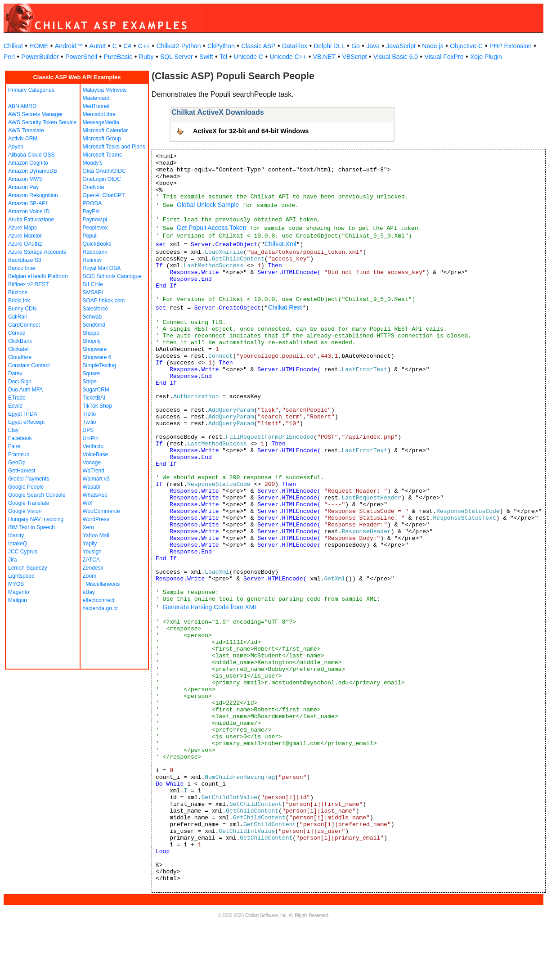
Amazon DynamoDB (33, 171)
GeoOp (17, 463)
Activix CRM (23, 139)
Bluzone (18, 292)
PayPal (91, 211)
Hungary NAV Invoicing (36, 519)
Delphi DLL (329, 46)
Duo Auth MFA (25, 390)
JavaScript (401, 46)
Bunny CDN (22, 309)
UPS (88, 430)
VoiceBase (96, 454)
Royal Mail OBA (102, 268)
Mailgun (18, 600)
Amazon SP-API (28, 203)
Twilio (90, 422)
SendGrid (94, 325)
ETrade (17, 398)
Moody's (93, 163)
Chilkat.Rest (285, 307)
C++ (144, 46)
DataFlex (295, 46)
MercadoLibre (99, 114)
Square (92, 373)
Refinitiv (92, 260)
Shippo (91, 333)
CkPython (221, 46)
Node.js (433, 46)
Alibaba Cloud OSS (31, 155)
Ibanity (16, 535)
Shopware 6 (97, 357)
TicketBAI (94, 398)
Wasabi (92, 487)
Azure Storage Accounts (37, 252)
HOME (39, 46)
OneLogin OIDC (102, 179)
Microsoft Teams (102, 155)
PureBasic (118, 57)
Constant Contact (29, 365)
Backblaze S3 (25, 260)
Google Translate (29, 503)
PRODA (92, 203)
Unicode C (249, 57)
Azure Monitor (25, 236)
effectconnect (99, 600)
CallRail (17, 317)
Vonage (92, 463)
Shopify (92, 341)
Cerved (17, 333)
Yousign (92, 552)
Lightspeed (21, 576)
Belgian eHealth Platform (38, 276)
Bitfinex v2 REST (29, 284)
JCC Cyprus (23, 552)
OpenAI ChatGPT (104, 195)
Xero (88, 527)
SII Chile (93, 284)
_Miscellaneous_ (103, 584)
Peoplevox (95, 228)
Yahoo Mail (96, 535)
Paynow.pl (95, 220)
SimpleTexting (100, 365)
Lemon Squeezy (28, 568)
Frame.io (19, 454)
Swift (206, 57)
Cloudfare (20, 357)
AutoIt (98, 46)
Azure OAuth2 (25, 244)
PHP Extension (511, 46)
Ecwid (15, 406)
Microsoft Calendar (105, 130)
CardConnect (24, 325)
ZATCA (91, 560)
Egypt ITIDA (23, 414)
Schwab (92, 317)
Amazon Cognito (28, 163)
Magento (19, 592)
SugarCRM (96, 390)
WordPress (96, 519)
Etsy (13, 430)
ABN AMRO (22, 106)
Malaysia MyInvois (105, 90)
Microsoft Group (102, 139)
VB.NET (325, 57)
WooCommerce (101, 511)
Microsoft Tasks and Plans (114, 147)
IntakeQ (18, 544)
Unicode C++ (288, 57)
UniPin (91, 438)
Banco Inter (22, 268)
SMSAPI (93, 292)
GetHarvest (22, 471)
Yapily (90, 544)
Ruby (146, 57)
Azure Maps (22, 228)
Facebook (20, 438)
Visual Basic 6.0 (396, 57)
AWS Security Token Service (42, 122)
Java (373, 46)
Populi (90, 236)
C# (127, 46)
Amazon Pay (23, 187)
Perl (9, 57)
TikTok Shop (98, 406)
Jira (12, 560)
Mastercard (96, 98)
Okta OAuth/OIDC (104, 171)
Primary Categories (31, 90)
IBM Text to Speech (31, 527)
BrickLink (19, 301)
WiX (88, 503)
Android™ (69, 46)
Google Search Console (37, 495)
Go (356, 46)
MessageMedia (101, 122)
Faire (14, 446)
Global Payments (29, 479)
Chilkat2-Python (179, 46)
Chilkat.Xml (280, 244)
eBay (89, 592)
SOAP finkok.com (104, 301)
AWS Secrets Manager (36, 114)
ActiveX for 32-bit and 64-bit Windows (251, 131)
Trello (90, 414)
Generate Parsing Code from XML (211, 607)
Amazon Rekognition (33, 195)
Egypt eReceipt (26, 422)
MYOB (16, 584)
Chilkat (13, 46)
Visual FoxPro (444, 57)
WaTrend (94, 471)
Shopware (95, 349)
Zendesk (93, 568)
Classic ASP (258, 46)
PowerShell (81, 57)
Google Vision (25, 511)
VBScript (354, 57)
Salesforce (96, 309)
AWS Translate (26, 130)
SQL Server (177, 57)
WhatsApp (95, 495)
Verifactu (93, 446)
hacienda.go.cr (101, 608)
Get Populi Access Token (212, 228)
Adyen (16, 147)
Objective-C (466, 46)
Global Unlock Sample (208, 205)
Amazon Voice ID (29, 211)
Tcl (223, 57)
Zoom (90, 576)
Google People (26, 487)
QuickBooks (97, 244)
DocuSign (20, 382)
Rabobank (95, 252)
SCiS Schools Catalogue (112, 276)
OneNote (94, 187)
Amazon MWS (25, 179)
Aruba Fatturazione (31, 220)
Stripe (90, 382)
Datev (15, 373)
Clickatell (19, 349)
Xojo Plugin (486, 57)
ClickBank (20, 341)
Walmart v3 (96, 479)
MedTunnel (96, 106)
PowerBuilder (40, 57)
